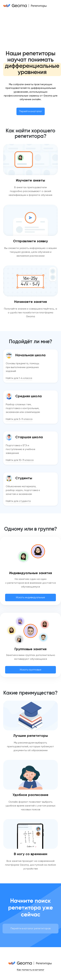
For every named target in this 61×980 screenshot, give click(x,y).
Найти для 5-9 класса (19, 419)
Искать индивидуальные (30, 597)
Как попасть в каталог (31, 970)
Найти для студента (18, 501)
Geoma (48, 96)
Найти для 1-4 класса (19, 378)
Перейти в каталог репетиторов (30, 928)
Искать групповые (31, 670)
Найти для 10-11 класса (20, 460)
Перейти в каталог (31, 111)
